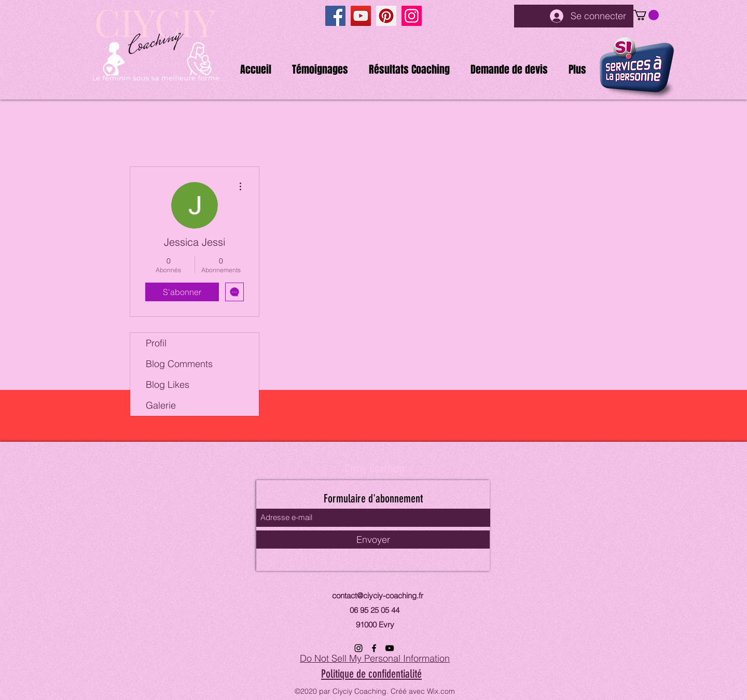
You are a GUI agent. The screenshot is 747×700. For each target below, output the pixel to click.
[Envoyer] (373, 540)
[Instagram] (412, 16)
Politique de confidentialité (371, 674)
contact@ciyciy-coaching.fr (378, 596)
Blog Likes (168, 384)
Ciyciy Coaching (375, 468)
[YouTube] (361, 16)
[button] (646, 15)
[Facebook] (335, 16)
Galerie (161, 405)
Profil (156, 343)
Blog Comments (179, 364)
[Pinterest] (386, 16)
